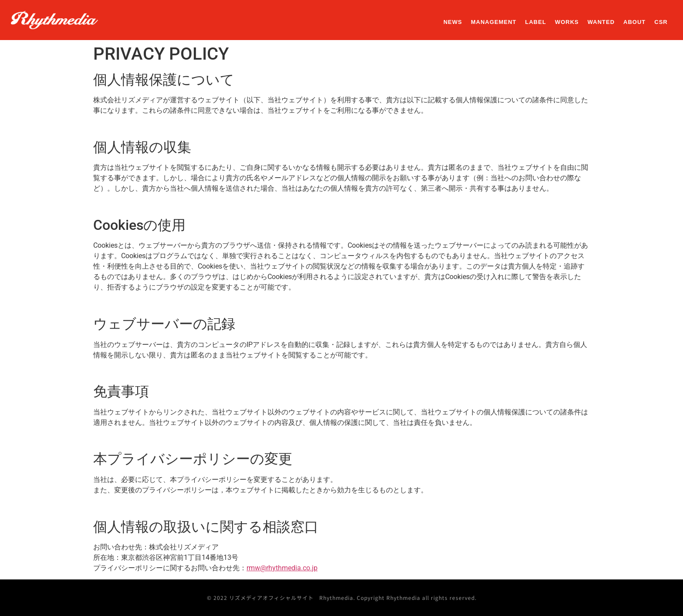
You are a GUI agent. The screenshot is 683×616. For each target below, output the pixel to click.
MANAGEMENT (494, 22)
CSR (661, 22)
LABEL (536, 22)
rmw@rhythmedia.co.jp (282, 568)
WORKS (567, 22)
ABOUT (634, 22)
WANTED (601, 22)
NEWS (453, 22)
